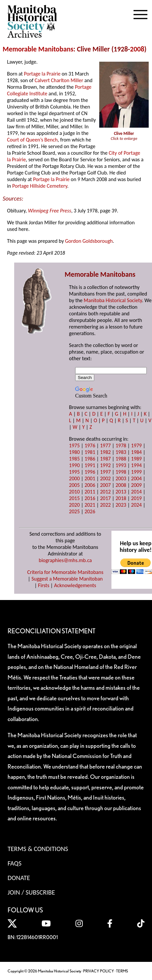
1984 (137, 452)
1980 (74, 452)
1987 (105, 459)
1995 (74, 472)
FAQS (15, 863)
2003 (121, 478)
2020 (74, 505)
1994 (137, 465)
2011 (90, 492)
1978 (121, 445)
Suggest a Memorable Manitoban (67, 579)
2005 (74, 485)
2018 (121, 498)
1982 (105, 452)
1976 (90, 445)
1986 (90, 459)
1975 (74, 445)
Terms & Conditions (38, 849)
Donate (19, 878)
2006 (90, 485)
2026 (90, 511)
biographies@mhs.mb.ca (65, 560)
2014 (137, 492)
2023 (121, 505)
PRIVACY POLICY (99, 971)
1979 (137, 445)
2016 (90, 498)
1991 (90, 465)
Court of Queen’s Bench (32, 140)
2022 (105, 505)
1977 (105, 445)
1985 (74, 459)
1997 (105, 472)
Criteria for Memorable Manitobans (65, 572)
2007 (105, 485)
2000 (74, 478)
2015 (74, 498)
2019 (137, 498)
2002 (105, 478)
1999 (137, 472)
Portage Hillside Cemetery (40, 186)
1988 (121, 459)
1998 (121, 472)
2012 (105, 492)
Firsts (44, 585)
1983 (121, 452)
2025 (74, 511)
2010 (74, 492)
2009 (137, 485)
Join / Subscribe (31, 892)
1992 (105, 465)
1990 (74, 465)
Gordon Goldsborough (89, 241)
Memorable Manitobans (38, 49)
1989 (137, 459)
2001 (90, 478)
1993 (121, 465)
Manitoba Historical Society (113, 300)
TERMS (122, 971)
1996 (90, 472)
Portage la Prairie (42, 74)
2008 (137, 49)
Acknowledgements (75, 585)
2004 (137, 478)
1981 (90, 452)
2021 (90, 505)
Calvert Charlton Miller (59, 80)
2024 (137, 505)
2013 (121, 492)
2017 (105, 498)
